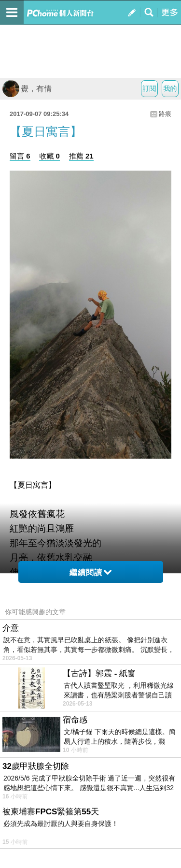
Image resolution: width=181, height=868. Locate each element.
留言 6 (20, 156)
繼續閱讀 (90, 572)
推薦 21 (81, 156)
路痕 (165, 114)
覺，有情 (27, 89)
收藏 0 (49, 156)
